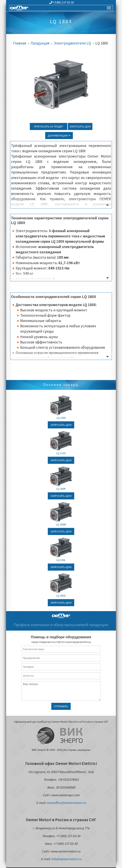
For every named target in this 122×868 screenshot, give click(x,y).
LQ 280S (61, 596)
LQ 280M (61, 524)
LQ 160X (61, 418)
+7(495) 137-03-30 (61, 2)
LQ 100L (61, 560)
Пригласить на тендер (49, 126)
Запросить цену (80, 126)
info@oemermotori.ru (66, 859)
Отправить (61, 706)
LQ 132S (61, 453)
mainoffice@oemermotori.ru (66, 803)
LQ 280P (61, 489)
